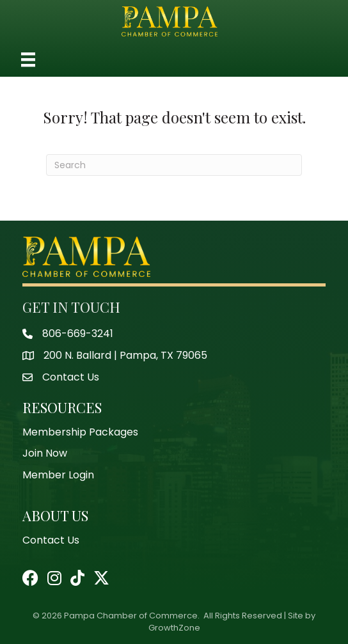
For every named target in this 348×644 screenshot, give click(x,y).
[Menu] (28, 59)
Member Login (58, 475)
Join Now (45, 453)
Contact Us (51, 540)
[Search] (174, 165)
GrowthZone (174, 628)
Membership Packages (80, 432)
